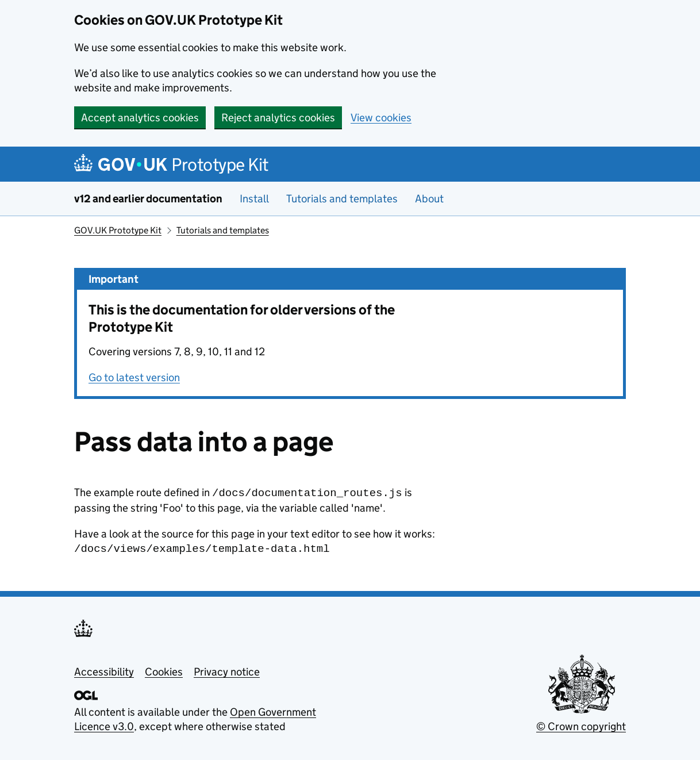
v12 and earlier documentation (148, 199)
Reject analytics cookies (278, 118)
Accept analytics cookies (140, 118)
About (429, 199)
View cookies (381, 118)
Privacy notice (227, 669)
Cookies (164, 669)
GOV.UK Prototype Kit (118, 230)
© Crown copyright (581, 724)
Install (254, 199)
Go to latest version (134, 377)
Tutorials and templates (342, 199)
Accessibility (104, 669)
